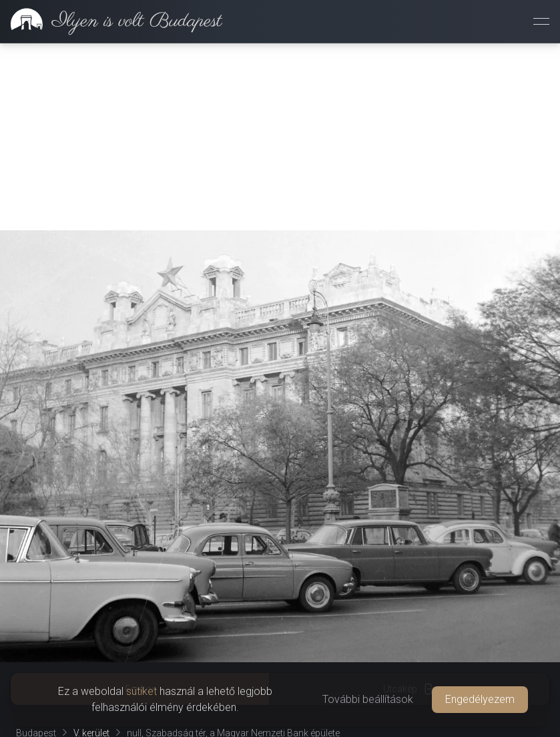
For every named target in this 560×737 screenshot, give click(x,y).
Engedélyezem (480, 699)
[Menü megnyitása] (541, 21)
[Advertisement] (280, 137)
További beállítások (368, 699)
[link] (111, 21)
